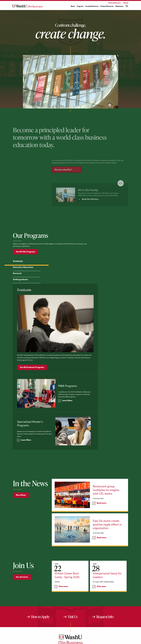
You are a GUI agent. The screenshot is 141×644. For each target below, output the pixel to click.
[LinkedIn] (71, 613)
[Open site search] (127, 6)
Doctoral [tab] (17, 283)
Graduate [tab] (18, 271)
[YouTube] (65, 613)
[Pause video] (110, 105)
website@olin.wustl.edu (89, 619)
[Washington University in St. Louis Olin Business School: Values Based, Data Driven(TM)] (71, 606)
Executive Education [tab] (22, 277)
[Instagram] (77, 613)
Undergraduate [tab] (20, 289)
